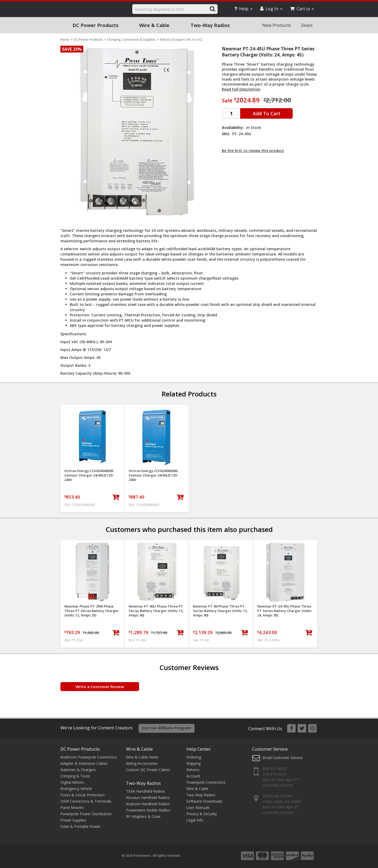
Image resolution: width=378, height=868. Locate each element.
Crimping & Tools (75, 776)
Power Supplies (73, 820)
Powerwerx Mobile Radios (148, 810)
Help (243, 9)
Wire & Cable (154, 25)
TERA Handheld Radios (145, 791)
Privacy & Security (202, 814)
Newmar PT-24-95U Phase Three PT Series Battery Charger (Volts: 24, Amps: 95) (285, 611)
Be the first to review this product (253, 151)
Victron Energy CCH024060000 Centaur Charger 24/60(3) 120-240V (153, 475)
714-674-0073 (274, 774)
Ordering (194, 757)
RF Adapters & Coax (143, 816)
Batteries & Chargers (78, 770)
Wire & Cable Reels (142, 757)
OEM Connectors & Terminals (86, 801)
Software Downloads (204, 801)
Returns (193, 770)
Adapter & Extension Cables (84, 763)
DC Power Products (95, 25)
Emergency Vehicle (76, 789)
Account (193, 776)
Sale (227, 100)
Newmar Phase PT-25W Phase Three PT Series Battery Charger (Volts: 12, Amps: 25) (92, 611)
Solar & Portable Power (80, 826)
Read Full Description (241, 89)
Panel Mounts (72, 807)
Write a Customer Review (100, 687)
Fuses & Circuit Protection (83, 795)
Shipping (193, 763)
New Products (277, 25)
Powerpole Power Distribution (86, 814)
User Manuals (198, 807)
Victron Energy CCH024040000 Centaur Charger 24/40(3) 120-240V (89, 475)
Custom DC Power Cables (148, 770)
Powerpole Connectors (206, 782)
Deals (307, 25)
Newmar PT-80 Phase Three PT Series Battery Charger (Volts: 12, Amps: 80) (220, 611)
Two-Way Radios (210, 25)
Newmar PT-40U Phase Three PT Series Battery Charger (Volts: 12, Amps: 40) (156, 611)
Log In (271, 9)
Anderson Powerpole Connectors (89, 757)
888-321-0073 (274, 769)
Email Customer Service (283, 758)
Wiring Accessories (142, 763)
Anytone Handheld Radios (148, 804)
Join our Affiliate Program (167, 728)
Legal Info (195, 820)
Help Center (199, 749)
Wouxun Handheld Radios (148, 798)
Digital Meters (72, 782)
